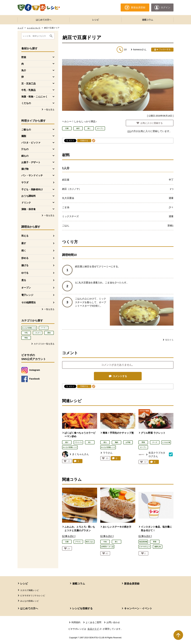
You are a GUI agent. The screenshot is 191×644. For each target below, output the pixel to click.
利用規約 (76, 622)
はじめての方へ (44, 20)
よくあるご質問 (93, 622)
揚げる (25, 265)
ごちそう (38, 333)
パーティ (44, 328)
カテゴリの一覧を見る (44, 344)
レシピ (95, 20)
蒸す (24, 243)
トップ (20, 28)
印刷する (84, 141)
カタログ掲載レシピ (30, 590)
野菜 (143, 442)
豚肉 (49, 333)
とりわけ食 (166, 442)
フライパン (78, 442)
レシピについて (34, 28)
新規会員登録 (132, 584)
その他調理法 (28, 302)
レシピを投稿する (82, 608)
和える (25, 236)
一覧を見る (49, 110)
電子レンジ (27, 295)
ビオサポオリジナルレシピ (33, 596)
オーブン (26, 288)
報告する (169, 340)
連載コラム (148, 20)
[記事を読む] (69, 536)
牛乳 (26, 333)
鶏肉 (117, 442)
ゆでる (25, 273)
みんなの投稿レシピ (29, 328)
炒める (25, 258)
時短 (26, 338)
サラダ (25, 182)
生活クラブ (95, 629)
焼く (24, 251)
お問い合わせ (113, 622)
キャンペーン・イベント (138, 608)
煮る (24, 280)
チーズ (155, 442)
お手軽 (128, 442)
